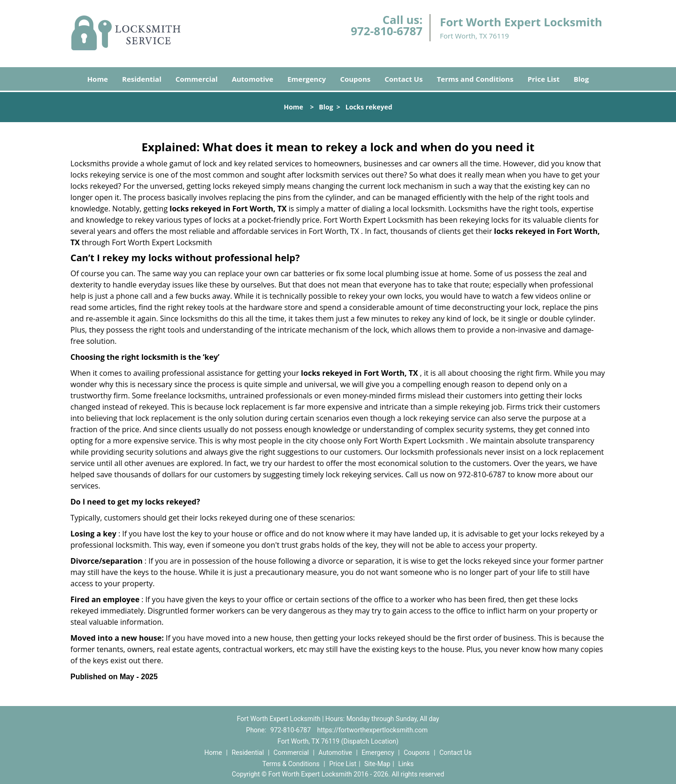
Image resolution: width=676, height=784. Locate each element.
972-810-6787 (387, 31)
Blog (581, 79)
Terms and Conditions (475, 79)
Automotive (253, 79)
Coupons (355, 79)
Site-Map (377, 764)
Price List (544, 79)
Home (98, 79)
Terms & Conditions (291, 764)
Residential (142, 79)
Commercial (197, 79)
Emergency (307, 79)
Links (406, 764)
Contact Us (403, 79)
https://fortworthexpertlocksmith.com (373, 730)
